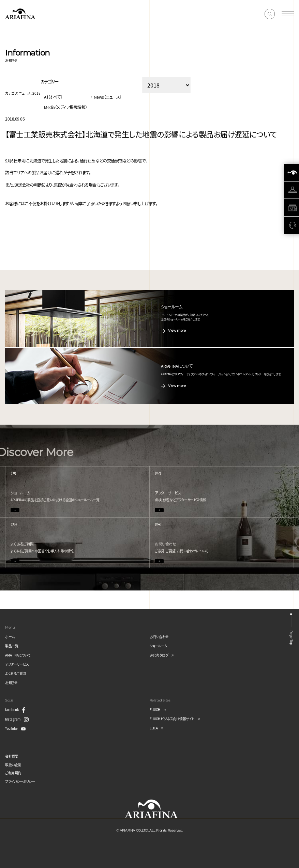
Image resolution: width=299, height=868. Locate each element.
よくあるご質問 (16, 673)
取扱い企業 (13, 765)
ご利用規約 (13, 773)
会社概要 (12, 756)
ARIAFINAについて (18, 655)
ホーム (10, 637)
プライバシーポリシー (20, 781)
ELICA (154, 728)
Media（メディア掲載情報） (66, 107)
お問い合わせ (159, 637)
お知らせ (11, 683)
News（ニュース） (108, 97)
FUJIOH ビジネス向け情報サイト (172, 719)
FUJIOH (155, 709)
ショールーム (158, 646)
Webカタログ (159, 655)
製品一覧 (12, 646)
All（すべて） (53, 97)
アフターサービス (17, 664)
